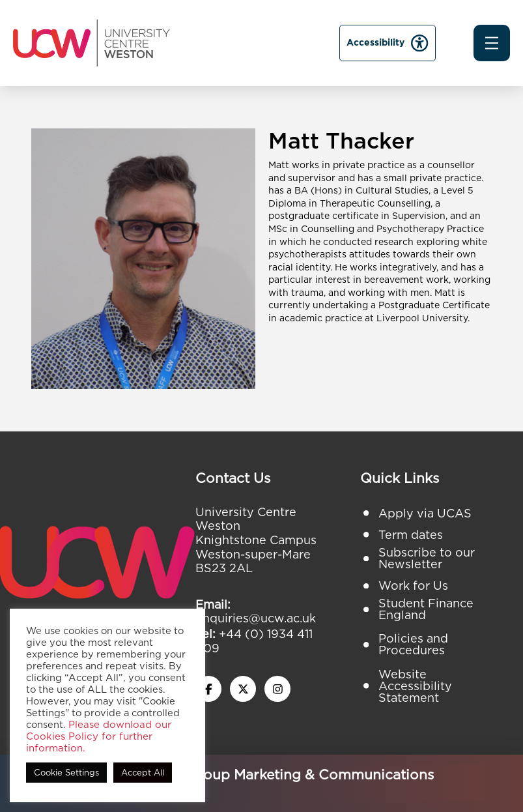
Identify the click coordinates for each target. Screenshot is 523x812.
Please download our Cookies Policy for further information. (99, 736)
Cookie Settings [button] (66, 773)
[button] (492, 43)
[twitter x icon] (243, 689)
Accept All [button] (143, 773)
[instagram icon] (277, 689)
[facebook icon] (208, 689)
